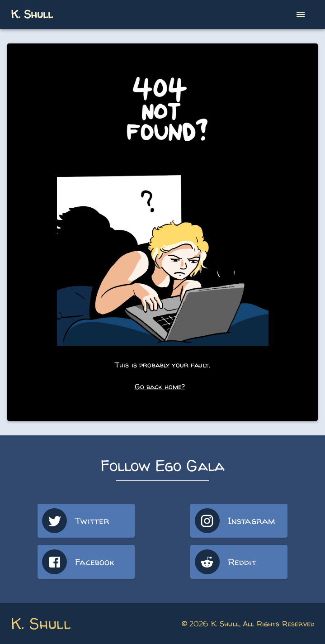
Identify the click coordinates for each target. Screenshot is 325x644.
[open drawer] (301, 14)
